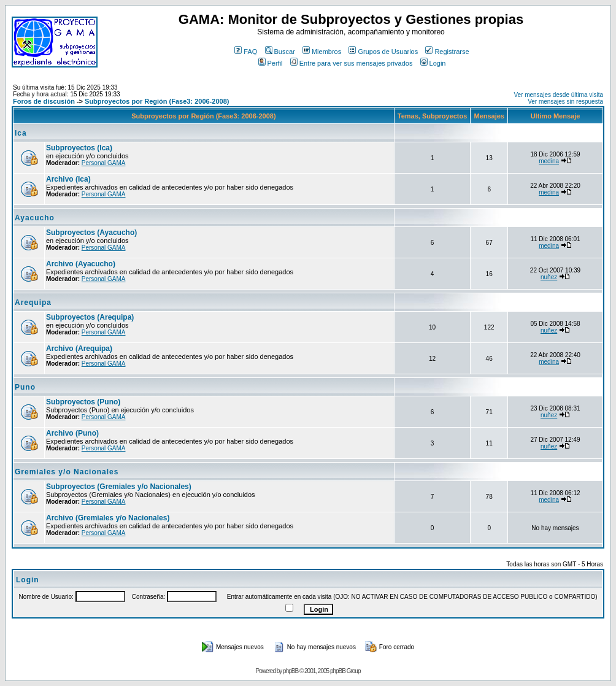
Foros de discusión (44, 101)
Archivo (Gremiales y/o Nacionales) (108, 518)
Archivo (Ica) (68, 179)
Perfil (271, 63)
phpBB (291, 671)
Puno (25, 387)
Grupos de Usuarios (383, 52)
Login (433, 63)
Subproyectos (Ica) (79, 148)
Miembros (322, 52)
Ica (21, 133)
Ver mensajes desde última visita (558, 95)
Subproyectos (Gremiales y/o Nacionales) (119, 487)
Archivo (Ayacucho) (81, 264)
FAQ (246, 52)
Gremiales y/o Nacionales (67, 472)
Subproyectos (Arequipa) (90, 317)
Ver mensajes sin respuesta (565, 102)
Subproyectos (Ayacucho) (91, 233)
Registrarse (447, 52)
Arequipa (33, 303)
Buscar (280, 52)
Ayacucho (35, 218)
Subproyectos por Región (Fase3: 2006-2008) (157, 101)
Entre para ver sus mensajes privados (352, 63)
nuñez (549, 277)
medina (549, 161)
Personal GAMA (104, 163)
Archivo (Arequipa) (79, 349)
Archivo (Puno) (72, 433)
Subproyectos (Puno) (83, 402)
